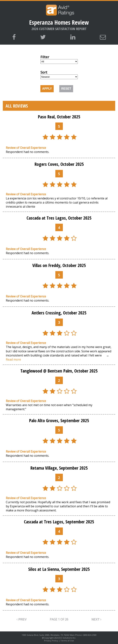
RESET (66, 89)
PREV (22, 619)
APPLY (47, 89)
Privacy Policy (51, 641)
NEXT (96, 619)
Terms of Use (67, 641)
